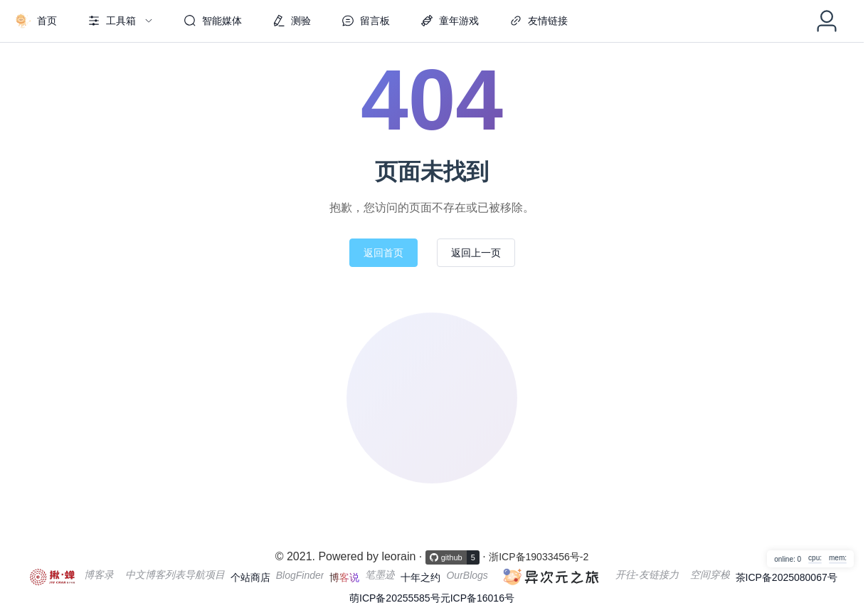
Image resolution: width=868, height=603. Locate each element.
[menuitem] (36, 21)
